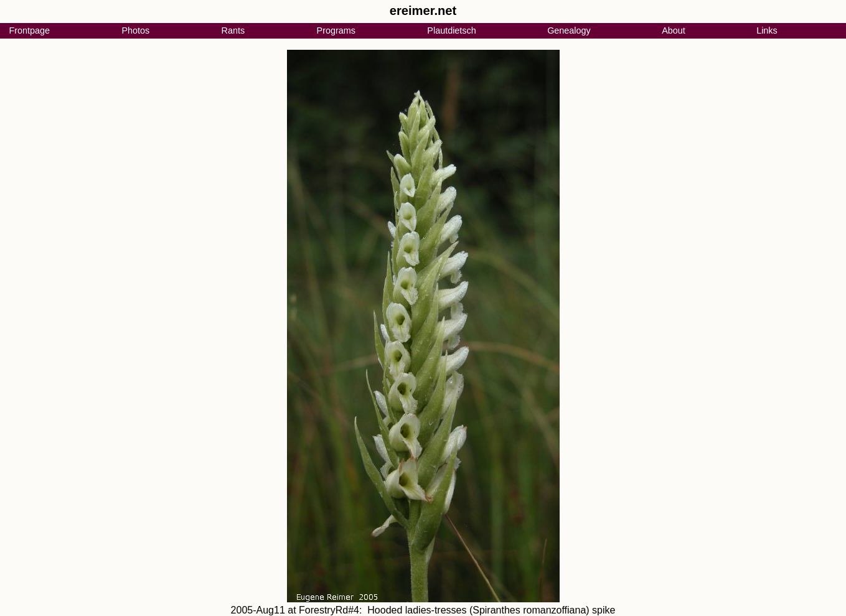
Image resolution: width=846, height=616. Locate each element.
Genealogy (569, 30)
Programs (336, 30)
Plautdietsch (451, 30)
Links (767, 30)
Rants (233, 30)
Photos (135, 30)
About (674, 30)
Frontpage (29, 30)
